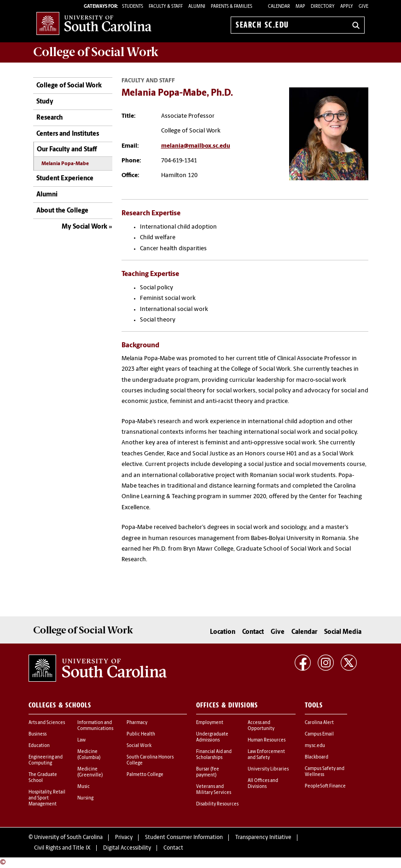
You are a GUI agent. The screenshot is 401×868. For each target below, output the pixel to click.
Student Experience (65, 179)
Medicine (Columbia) (89, 755)
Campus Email (319, 734)
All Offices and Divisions (263, 784)
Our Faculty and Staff (67, 150)
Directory (323, 7)
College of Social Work (69, 86)
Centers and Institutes (68, 134)
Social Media (343, 632)
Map (300, 7)
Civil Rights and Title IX (62, 848)
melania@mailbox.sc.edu (196, 146)
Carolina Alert (319, 723)
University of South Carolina (68, 838)
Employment (210, 723)
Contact (253, 632)
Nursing (85, 798)
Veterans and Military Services (214, 790)
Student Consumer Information (184, 838)
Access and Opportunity (261, 726)
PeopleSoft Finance (325, 786)
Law (81, 740)
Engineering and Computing (46, 760)
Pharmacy (137, 723)
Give (363, 7)
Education (39, 746)
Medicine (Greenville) (90, 772)
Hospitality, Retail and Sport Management (47, 798)
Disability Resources (217, 804)
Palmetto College (145, 775)
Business (38, 734)
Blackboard (317, 757)
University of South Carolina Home (94, 23)
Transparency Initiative (263, 838)
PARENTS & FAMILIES (232, 7)
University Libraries (268, 769)
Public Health (141, 734)
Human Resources (267, 740)
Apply (347, 7)
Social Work (139, 746)
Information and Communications (95, 726)
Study (45, 102)
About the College (62, 211)
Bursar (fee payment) (208, 772)
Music (84, 787)
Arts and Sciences (47, 723)
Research (49, 118)
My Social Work (84, 227)
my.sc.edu (315, 746)
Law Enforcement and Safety (266, 755)
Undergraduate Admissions (212, 737)
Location (223, 632)
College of (96, 52)
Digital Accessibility (127, 848)
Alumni (47, 195)
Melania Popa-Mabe (65, 164)
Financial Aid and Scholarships (214, 755)
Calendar (279, 7)
